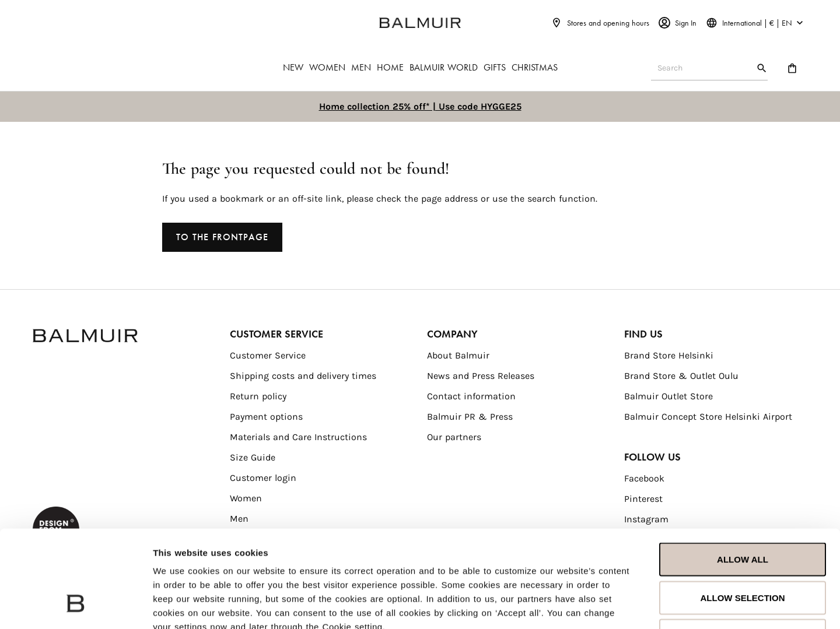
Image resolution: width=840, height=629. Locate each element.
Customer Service (268, 355)
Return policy (258, 396)
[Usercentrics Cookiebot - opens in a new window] (76, 606)
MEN (361, 67)
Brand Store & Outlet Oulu (681, 376)
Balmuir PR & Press (470, 417)
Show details (740, 606)
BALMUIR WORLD (444, 67)
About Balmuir (458, 355)
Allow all (743, 476)
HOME (390, 67)
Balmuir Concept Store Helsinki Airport (708, 417)
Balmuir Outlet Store (668, 396)
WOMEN (327, 67)
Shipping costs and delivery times (303, 376)
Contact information (471, 396)
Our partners (454, 437)
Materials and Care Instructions (298, 437)
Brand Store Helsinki (669, 355)
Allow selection (743, 514)
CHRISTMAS (535, 67)
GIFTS (495, 67)
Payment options (266, 417)
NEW (293, 67)
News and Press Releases (481, 376)
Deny (743, 552)
